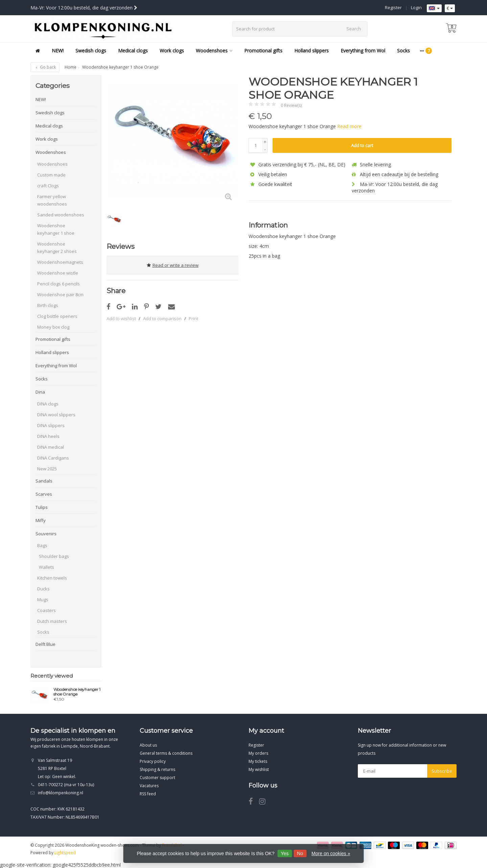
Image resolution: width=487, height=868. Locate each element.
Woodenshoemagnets (60, 262)
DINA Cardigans (53, 458)
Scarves (44, 494)
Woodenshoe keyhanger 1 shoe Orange (77, 692)
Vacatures (149, 786)
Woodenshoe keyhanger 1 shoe (56, 229)
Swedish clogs (91, 51)
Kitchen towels (52, 578)
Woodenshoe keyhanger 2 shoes (57, 248)
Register (393, 7)
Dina (40, 392)
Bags (42, 545)
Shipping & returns (157, 769)
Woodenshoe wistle (58, 273)
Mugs (43, 600)
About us (148, 745)
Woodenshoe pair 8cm (60, 295)
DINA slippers (51, 425)
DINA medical (51, 447)
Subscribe (442, 771)
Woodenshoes (214, 51)
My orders (258, 753)
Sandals (44, 481)
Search (354, 29)
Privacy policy (153, 761)
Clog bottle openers (57, 316)
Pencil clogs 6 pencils (59, 284)
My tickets (258, 761)
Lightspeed (65, 853)
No (300, 853)
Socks (403, 51)
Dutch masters (52, 621)
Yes (285, 853)
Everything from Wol (363, 51)
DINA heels (48, 436)
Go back (45, 67)
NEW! (58, 51)
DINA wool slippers (56, 415)
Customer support (157, 778)
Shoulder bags (54, 556)
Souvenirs (46, 534)
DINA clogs (48, 404)
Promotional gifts (263, 51)
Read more (349, 126)
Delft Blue (45, 644)
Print (193, 317)
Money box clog (53, 327)
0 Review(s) (291, 105)
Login (416, 7)
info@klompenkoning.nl (61, 793)
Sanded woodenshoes (61, 215)
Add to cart (362, 145)
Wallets (47, 567)
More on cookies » (331, 853)
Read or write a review (173, 264)
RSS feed (148, 794)
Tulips (42, 507)
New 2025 (47, 469)
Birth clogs (48, 305)
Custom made (51, 175)
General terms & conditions (166, 753)
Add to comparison (162, 317)
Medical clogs (133, 51)
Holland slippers (311, 51)
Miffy (41, 520)
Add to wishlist (121, 317)
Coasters (47, 610)
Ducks (43, 589)
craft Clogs (48, 186)
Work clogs (172, 51)
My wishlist (259, 769)
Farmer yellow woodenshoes (52, 200)
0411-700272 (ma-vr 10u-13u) (66, 785)
